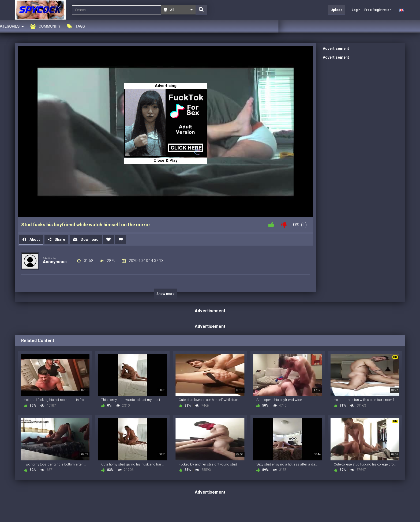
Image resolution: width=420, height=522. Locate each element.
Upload (337, 10)
